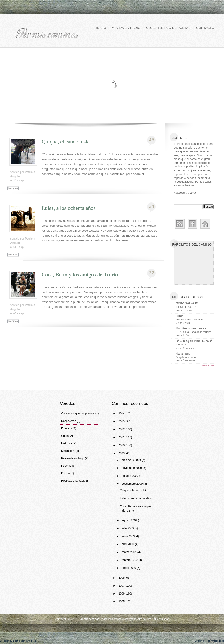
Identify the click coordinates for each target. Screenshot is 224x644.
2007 (122, 586)
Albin (180, 316)
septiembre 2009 (133, 484)
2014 (122, 414)
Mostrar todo (208, 366)
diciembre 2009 (132, 460)
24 (151, 206)
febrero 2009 (130, 560)
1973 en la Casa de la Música (194, 332)
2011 (122, 437)
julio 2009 (128, 528)
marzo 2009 (130, 552)
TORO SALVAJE (187, 303)
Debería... (182, 345)
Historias (67, 443)
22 (151, 273)
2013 (122, 421)
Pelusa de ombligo (73, 458)
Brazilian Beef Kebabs (189, 320)
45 (151, 140)
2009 (122, 453)
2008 (122, 578)
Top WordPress (215, 641)
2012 (122, 429)
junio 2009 (129, 536)
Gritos (65, 436)
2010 (122, 445)
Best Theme (20, 641)
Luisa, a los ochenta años (69, 208)
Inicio (101, 28)
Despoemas (69, 421)
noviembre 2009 (132, 468)
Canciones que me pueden (78, 414)
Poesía (65, 473)
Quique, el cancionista (66, 142)
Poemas (66, 466)
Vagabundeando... (187, 357)
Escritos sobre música (191, 328)
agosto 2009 (130, 520)
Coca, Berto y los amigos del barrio (80, 275)
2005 (122, 602)
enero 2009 (129, 568)
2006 (122, 594)
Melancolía (68, 451)
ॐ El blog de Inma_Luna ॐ (194, 341)
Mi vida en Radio (126, 28)
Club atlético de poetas (168, 28)
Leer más (15, 194)
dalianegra (183, 354)
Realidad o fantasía (73, 481)
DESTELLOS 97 (186, 307)
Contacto (205, 28)
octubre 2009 (130, 476)
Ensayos (66, 428)
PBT (35, 641)
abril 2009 (128, 544)
